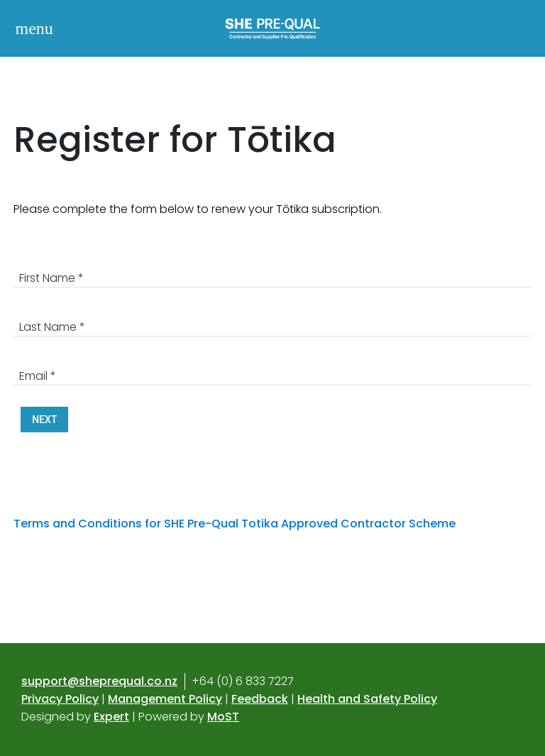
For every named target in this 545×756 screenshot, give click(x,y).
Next (44, 420)
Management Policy (165, 699)
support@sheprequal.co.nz (99, 681)
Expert (111, 717)
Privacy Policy (60, 699)
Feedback (260, 699)
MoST (223, 717)
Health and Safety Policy (367, 699)
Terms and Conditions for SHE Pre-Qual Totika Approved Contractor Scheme (236, 524)
